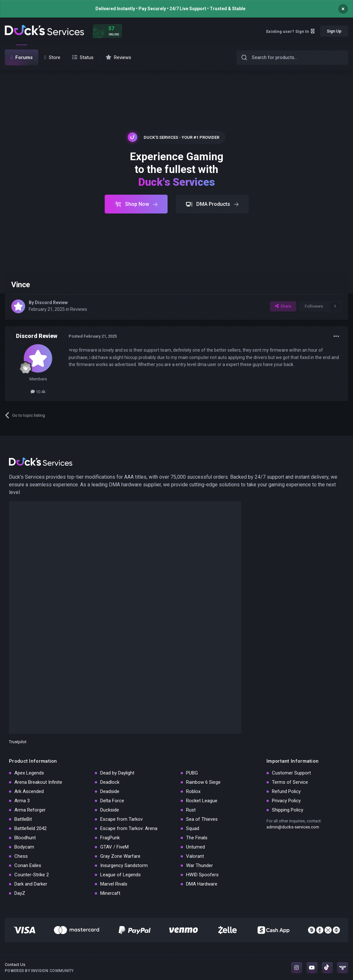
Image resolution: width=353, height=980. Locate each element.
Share (283, 306)
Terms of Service (290, 782)
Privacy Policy (286, 801)
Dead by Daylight (117, 773)
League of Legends (120, 875)
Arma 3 (22, 801)
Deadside (110, 791)
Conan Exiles (28, 865)
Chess (21, 856)
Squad (193, 828)
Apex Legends (29, 773)
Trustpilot (18, 742)
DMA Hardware (202, 884)
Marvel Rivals (114, 884)
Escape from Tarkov (121, 819)
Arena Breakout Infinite (38, 782)
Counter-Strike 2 (32, 875)
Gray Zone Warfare (120, 856)
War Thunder (199, 865)
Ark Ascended (29, 791)
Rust (191, 810)
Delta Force (112, 801)
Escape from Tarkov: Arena (129, 828)
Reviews (79, 309)
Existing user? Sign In (290, 31)
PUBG (192, 773)
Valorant (195, 856)
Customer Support (291, 773)
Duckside (110, 810)
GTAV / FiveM (114, 847)
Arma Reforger (30, 810)
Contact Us (15, 965)
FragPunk (110, 838)
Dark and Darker (31, 884)
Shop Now (136, 204)
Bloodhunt (25, 838)
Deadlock (110, 782)
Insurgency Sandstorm (124, 865)
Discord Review (51, 303)
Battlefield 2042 (30, 828)
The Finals (197, 838)
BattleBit (23, 819)
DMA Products (212, 204)
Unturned (195, 847)
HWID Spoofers (202, 875)
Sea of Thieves (202, 819)
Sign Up (334, 31)
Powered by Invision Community (39, 971)
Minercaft (110, 893)
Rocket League (202, 801)
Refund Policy (286, 791)
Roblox (193, 791)
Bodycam (24, 847)
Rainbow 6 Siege (203, 782)
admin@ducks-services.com (293, 827)
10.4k (38, 392)
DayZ (20, 893)
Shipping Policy (288, 810)
